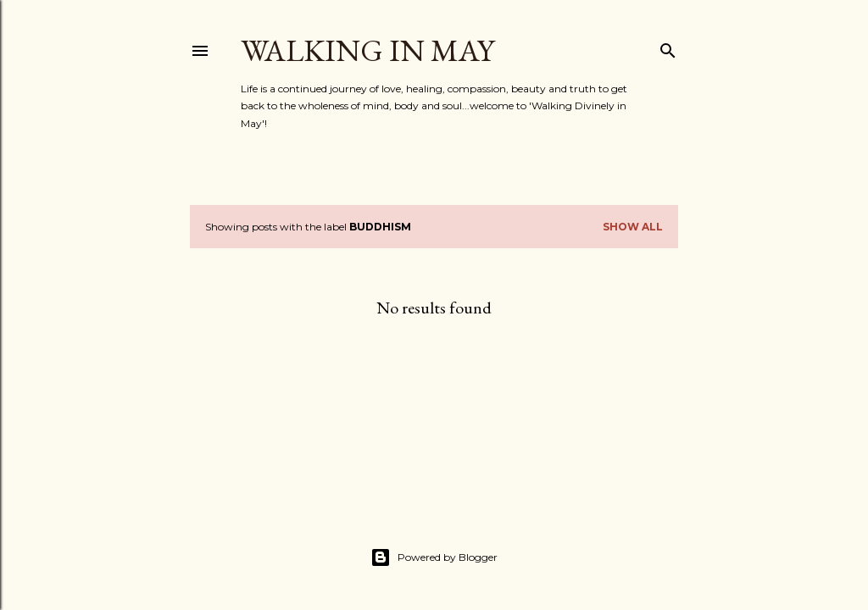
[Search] (668, 47)
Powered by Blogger (434, 557)
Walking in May (367, 50)
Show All (633, 227)
